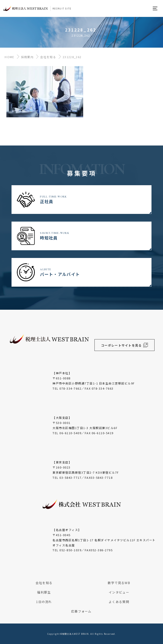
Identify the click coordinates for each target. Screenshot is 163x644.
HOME (8, 57)
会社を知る (48, 57)
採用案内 (27, 57)
